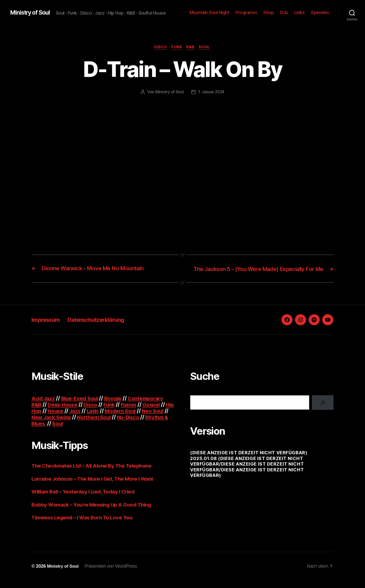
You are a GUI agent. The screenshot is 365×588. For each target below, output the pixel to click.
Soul (206, 48)
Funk (177, 48)
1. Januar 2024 (211, 92)
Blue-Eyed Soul (82, 406)
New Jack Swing (70, 425)
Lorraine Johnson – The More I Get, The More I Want (95, 486)
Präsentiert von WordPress (112, 574)
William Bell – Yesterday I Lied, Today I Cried (86, 499)
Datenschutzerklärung (102, 327)
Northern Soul (115, 425)
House (66, 418)
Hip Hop (41, 418)
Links (300, 12)
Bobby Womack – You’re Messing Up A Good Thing (94, 512)
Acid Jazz (44, 406)
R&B (191, 48)
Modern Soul (132, 418)
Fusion (132, 412)
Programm (246, 12)
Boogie (116, 406)
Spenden (320, 12)
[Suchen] (323, 410)
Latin (104, 418)
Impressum (47, 327)
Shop (268, 12)
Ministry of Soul (31, 13)
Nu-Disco (150, 425)
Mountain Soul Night (210, 12)
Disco (160, 48)
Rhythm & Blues (52, 431)
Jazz (86, 418)
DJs (284, 12)
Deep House (63, 412)
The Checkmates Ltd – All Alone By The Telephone (94, 473)
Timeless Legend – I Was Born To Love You (84, 525)
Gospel (155, 412)
